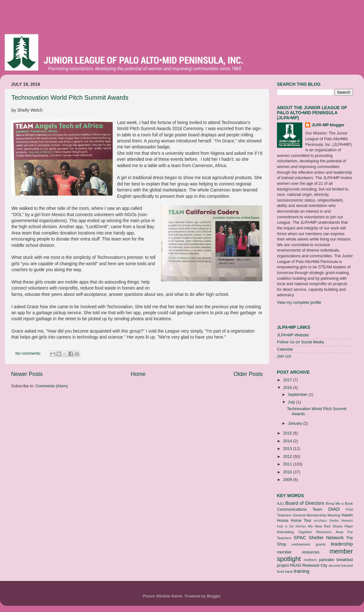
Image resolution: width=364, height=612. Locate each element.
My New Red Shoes (325, 526)
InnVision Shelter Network (333, 521)
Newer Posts (27, 374)
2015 (288, 433)
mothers (310, 560)
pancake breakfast (336, 560)
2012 (288, 457)
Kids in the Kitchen (292, 526)
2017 (288, 380)
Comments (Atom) (52, 386)
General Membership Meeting (317, 515)
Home (138, 374)
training (302, 571)
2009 (288, 480)
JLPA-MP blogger (328, 125)
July (292, 402)
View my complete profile (299, 303)
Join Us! (284, 356)
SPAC (300, 537)
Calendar (285, 349)
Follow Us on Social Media (300, 342)
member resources (298, 552)
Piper (349, 526)
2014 (288, 441)
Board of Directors (305, 503)
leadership (342, 544)
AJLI (281, 503)
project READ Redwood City (302, 565)
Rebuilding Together (295, 532)
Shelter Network (326, 537)
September (298, 395)
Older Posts (248, 374)
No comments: (29, 353)
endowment (301, 544)
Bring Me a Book (339, 503)
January (296, 423)
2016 (288, 388)
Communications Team (300, 509)
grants (320, 544)
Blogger (213, 596)
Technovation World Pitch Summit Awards (70, 97)
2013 (288, 449)
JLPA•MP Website (293, 335)
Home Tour (301, 521)
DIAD (334, 509)
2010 (288, 472)
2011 (288, 464)
